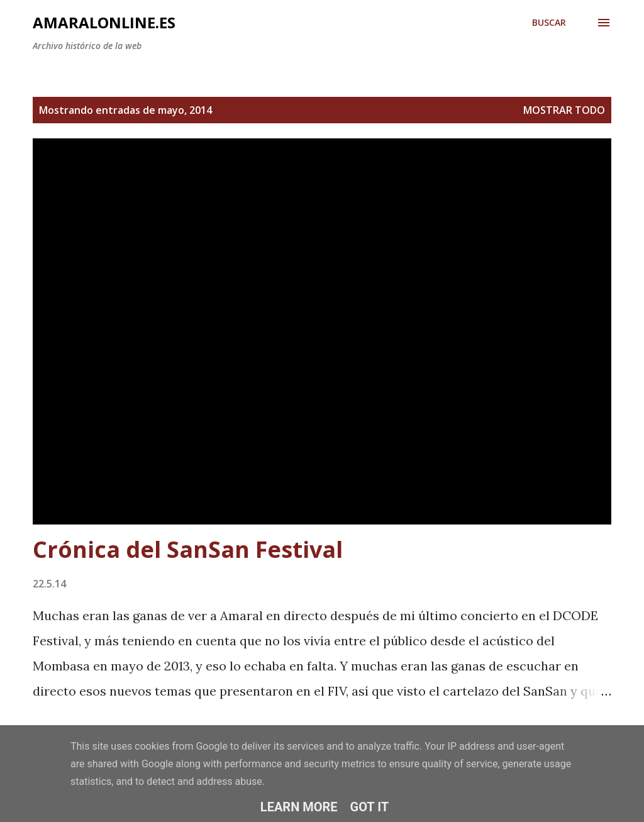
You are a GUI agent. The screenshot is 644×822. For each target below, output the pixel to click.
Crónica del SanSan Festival (188, 549)
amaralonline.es (104, 22)
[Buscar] (549, 23)
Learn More (299, 807)
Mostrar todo (564, 110)
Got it (370, 807)
